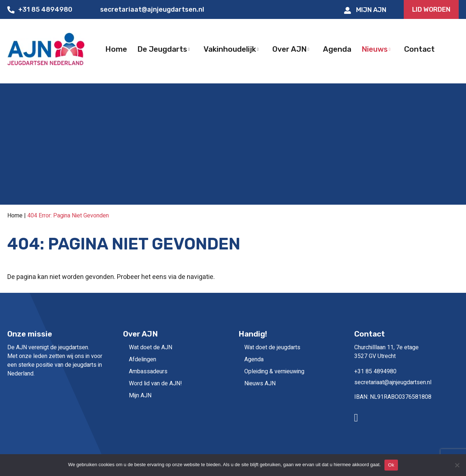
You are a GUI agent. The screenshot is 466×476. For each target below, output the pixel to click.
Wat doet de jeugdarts (272, 347)
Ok (391, 465)
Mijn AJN (365, 10)
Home (15, 216)
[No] (457, 465)
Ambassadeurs (148, 371)
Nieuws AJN (260, 383)
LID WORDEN (431, 9)
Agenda (254, 359)
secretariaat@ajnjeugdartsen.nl (147, 9)
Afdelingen (143, 359)
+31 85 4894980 (40, 9)
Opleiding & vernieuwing (274, 371)
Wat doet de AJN (151, 347)
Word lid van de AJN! (155, 383)
